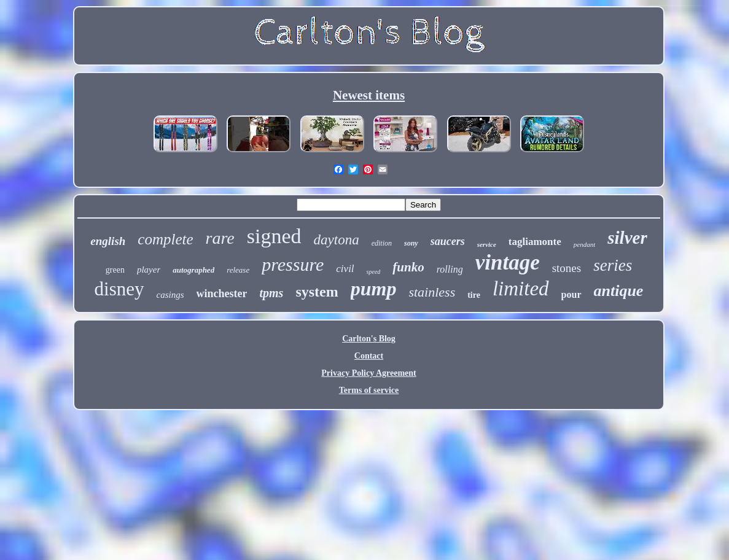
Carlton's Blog (369, 339)
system (317, 292)
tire (474, 295)
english (108, 241)
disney (119, 289)
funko (408, 267)
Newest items (369, 95)
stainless (432, 292)
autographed (193, 270)
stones (567, 268)
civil (345, 269)
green (115, 270)
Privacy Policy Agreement (368, 373)
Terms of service (369, 390)
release (238, 270)
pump (374, 289)
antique (619, 291)
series (613, 265)
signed (274, 236)
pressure (293, 264)
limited (521, 289)
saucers (448, 241)
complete (165, 239)
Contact (369, 356)
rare (220, 238)
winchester (222, 294)
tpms (271, 293)
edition (382, 243)
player (149, 270)
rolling (450, 269)
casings (170, 295)
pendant (584, 244)
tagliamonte (535, 242)
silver (627, 238)
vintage (508, 262)
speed (374, 272)
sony (411, 243)
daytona (337, 240)
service (487, 244)
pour (571, 294)
